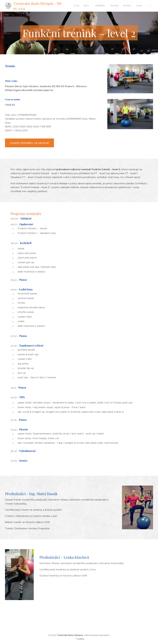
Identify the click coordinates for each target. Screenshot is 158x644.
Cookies (80, 639)
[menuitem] (119, 6)
